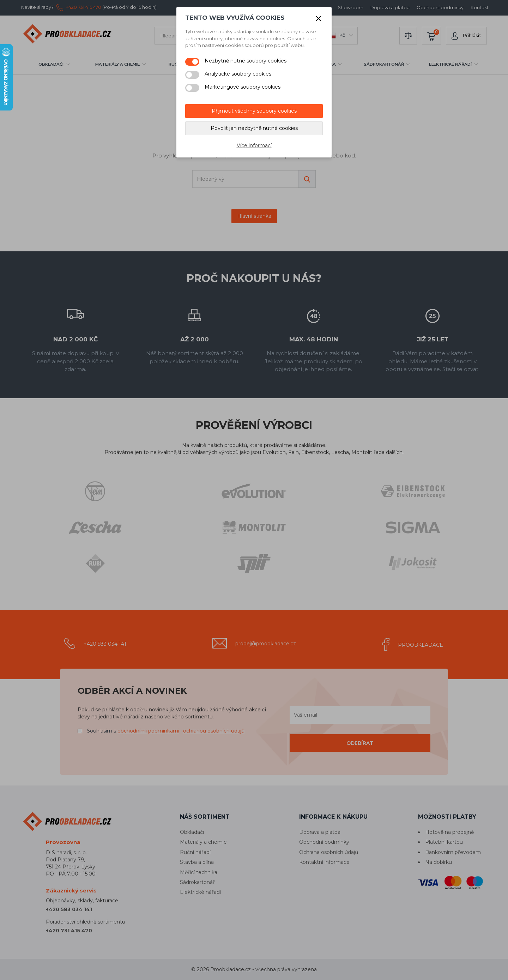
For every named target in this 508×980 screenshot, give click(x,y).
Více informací (254, 145)
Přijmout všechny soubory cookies (254, 111)
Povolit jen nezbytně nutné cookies (254, 128)
